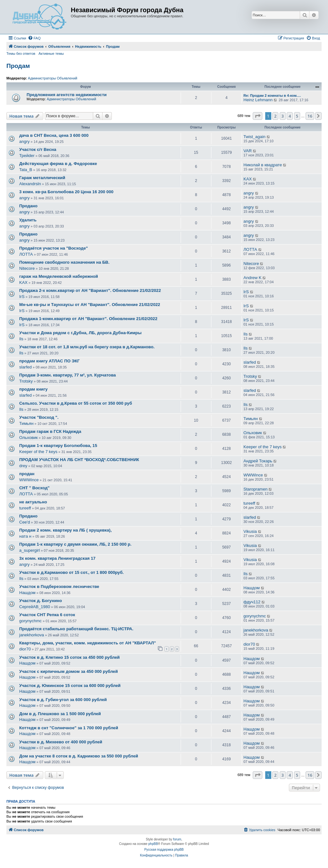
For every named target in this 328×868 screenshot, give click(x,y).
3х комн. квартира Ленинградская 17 (57, 558)
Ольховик (29, 438)
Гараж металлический (42, 178)
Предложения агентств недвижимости (67, 95)
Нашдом (27, 593)
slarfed (25, 367)
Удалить (28, 220)
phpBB (153, 844)
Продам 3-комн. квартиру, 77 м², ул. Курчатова (68, 375)
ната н (25, 536)
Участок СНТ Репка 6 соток (47, 615)
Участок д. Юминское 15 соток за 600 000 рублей (70, 686)
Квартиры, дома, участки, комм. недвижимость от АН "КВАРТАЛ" (88, 643)
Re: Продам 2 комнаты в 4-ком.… (272, 95)
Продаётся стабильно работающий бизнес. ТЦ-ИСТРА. (76, 629)
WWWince (29, 480)
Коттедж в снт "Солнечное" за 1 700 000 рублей (69, 728)
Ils (21, 339)
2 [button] (275, 116)
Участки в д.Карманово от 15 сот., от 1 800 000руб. (71, 572)
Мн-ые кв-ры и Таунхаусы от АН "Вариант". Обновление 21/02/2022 (90, 305)
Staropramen (255, 489)
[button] (258, 116)
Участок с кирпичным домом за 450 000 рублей (69, 671)
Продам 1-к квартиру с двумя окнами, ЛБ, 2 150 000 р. (75, 544)
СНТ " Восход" (34, 488)
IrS (22, 297)
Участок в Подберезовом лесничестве (59, 587)
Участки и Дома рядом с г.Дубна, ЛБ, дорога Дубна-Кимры (80, 333)
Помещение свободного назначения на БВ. (64, 262)
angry (25, 141)
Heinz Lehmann (258, 100)
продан (27, 474)
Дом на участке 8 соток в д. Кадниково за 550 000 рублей (79, 756)
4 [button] (290, 116)
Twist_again (254, 137)
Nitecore (27, 268)
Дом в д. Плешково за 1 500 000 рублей (60, 714)
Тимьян (26, 423)
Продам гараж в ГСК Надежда (50, 431)
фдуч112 (252, 602)
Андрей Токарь (258, 461)
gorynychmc (30, 621)
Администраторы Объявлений (53, 78)
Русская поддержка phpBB (164, 850)
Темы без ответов (21, 54)
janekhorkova (32, 635)
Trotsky (26, 381)
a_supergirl (29, 550)
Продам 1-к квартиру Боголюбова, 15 (58, 446)
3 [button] (283, 116)
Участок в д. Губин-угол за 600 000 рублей (63, 700)
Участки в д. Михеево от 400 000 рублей (61, 742)
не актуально (33, 502)
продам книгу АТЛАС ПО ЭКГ (49, 361)
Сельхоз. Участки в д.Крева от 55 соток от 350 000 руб (76, 403)
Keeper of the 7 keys (38, 452)
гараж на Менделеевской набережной (59, 276)
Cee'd (25, 522)
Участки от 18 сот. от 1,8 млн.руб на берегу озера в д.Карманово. (87, 347)
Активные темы (51, 54)
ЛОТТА (26, 254)
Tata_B (26, 170)
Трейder (27, 156)
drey (23, 466)
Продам (18, 66)
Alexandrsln (30, 184)
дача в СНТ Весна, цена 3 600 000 (54, 135)
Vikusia (250, 531)
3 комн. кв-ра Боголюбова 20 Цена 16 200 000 (66, 192)
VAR (248, 151)
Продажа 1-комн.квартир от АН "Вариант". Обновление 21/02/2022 (88, 319)
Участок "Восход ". (39, 417)
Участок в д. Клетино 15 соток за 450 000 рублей (70, 657)
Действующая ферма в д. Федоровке (58, 164)
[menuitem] (34, 38)
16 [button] (310, 116)
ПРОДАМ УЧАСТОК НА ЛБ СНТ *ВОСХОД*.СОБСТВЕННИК (79, 460)
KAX (248, 179)
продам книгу (33, 389)
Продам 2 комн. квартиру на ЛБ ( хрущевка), (66, 530)
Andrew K (252, 278)
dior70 (25, 649)
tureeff (25, 508)
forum (177, 839)
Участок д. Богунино (41, 601)
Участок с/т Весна (38, 149)
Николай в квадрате (263, 165)
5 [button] (297, 116)
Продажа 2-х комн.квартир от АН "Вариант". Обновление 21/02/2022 (90, 290)
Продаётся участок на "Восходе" (53, 248)
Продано (28, 206)
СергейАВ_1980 (35, 607)
